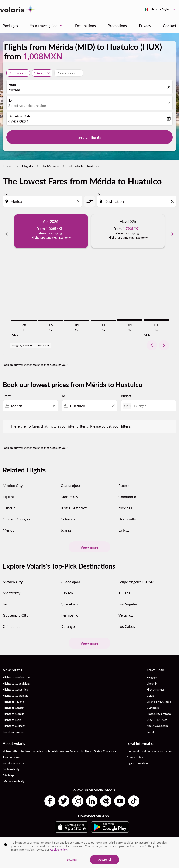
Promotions (117, 25)
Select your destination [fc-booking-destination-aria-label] (27, 105)
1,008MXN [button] (43, 56)
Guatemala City (15, 610)
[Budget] (153, 401)
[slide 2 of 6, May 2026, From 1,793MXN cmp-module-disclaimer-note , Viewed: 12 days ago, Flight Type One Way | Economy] (128, 231)
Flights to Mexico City (16, 672)
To (10, 100)
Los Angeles (128, 599)
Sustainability (11, 764)
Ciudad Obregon (16, 514)
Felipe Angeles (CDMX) (137, 577)
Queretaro (69, 599)
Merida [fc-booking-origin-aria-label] (14, 90)
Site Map (8, 770)
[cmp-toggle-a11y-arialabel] (89, 201)
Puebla (124, 480)
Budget (126, 391)
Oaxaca (67, 588)
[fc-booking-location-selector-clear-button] (169, 87)
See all (151, 727)
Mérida (9, 525)
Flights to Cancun (14, 703)
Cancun (9, 503)
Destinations (85, 25)
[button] (42, 73)
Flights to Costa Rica (15, 684)
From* (7, 391)
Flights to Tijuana (13, 697)
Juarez (66, 525)
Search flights (90, 137)
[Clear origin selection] (79, 201)
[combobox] (43, 201)
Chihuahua (127, 491)
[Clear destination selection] (173, 201)
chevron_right (164, 340)
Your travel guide (47, 26)
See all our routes (13, 727)
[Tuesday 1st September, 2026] (156, 315)
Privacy (145, 25)
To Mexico (51, 166)
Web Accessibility (14, 776)
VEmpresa (153, 703)
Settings (72, 861)
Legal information (137, 758)
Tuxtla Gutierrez (74, 503)
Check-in (152, 678)
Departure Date (20, 116)
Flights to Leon (12, 715)
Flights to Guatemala (15, 690)
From (12, 85)
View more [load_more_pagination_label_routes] (89, 542)
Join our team (11, 752)
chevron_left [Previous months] (7, 231)
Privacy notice (135, 752)
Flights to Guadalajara (16, 678)
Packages (10, 25)
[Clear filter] (54, 400)
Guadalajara (70, 480)
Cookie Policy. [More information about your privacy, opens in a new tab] (59, 851)
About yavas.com (157, 721)
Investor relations (13, 758)
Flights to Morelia (14, 709)
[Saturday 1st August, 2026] (130, 315)
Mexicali (125, 503)
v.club (150, 690)
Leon (7, 599)
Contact (170, 25)
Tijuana (9, 491)
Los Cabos (127, 621)
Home (8, 166)
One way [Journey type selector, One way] (16, 73)
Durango (68, 621)
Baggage (152, 672)
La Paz (124, 525)
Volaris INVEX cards (159, 697)
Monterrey (69, 491)
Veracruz (126, 610)
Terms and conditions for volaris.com (149, 746)
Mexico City (13, 480)
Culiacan (68, 514)
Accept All (105, 861)
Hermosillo (127, 514)
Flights (27, 166)
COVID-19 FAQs (157, 715)
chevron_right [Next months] (172, 231)
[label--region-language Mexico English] (160, 9)
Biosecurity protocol (159, 709)
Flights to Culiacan (14, 721)
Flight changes (155, 684)
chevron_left (152, 340)
